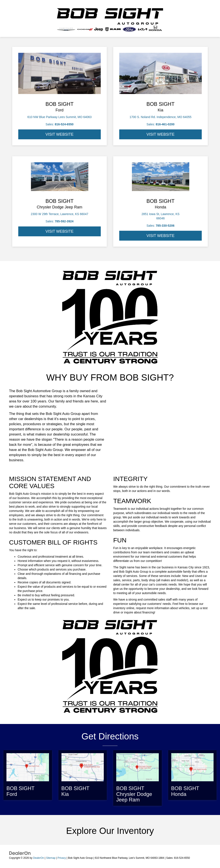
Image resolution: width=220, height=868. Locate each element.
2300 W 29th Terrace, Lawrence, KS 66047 (59, 214)
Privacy (62, 858)
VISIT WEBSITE (60, 134)
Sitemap (51, 858)
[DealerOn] (20, 853)
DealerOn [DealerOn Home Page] (39, 858)
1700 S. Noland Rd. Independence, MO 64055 (160, 117)
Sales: (60, 124)
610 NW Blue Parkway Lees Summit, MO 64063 (60, 117)
